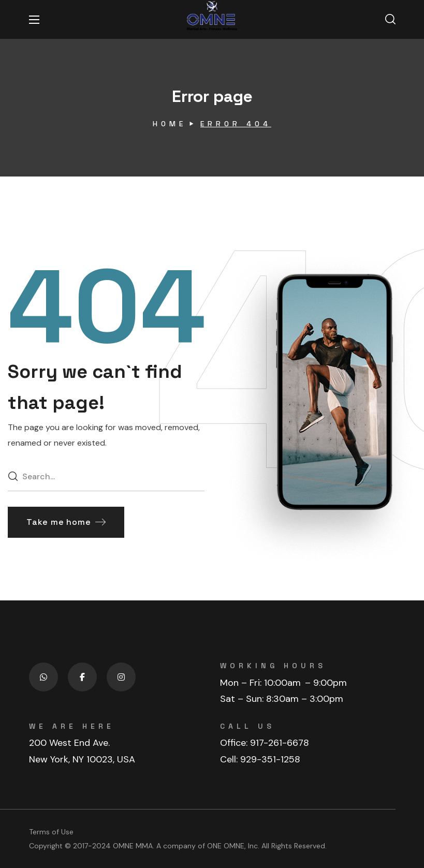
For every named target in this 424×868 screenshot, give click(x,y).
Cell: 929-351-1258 (260, 759)
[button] (390, 20)
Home (170, 124)
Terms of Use (51, 832)
